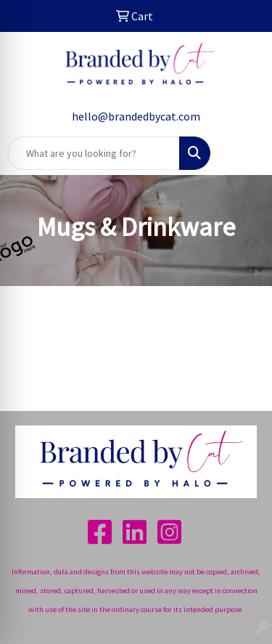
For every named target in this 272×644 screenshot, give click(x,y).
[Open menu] (243, 153)
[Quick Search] (94, 153)
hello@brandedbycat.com (136, 116)
